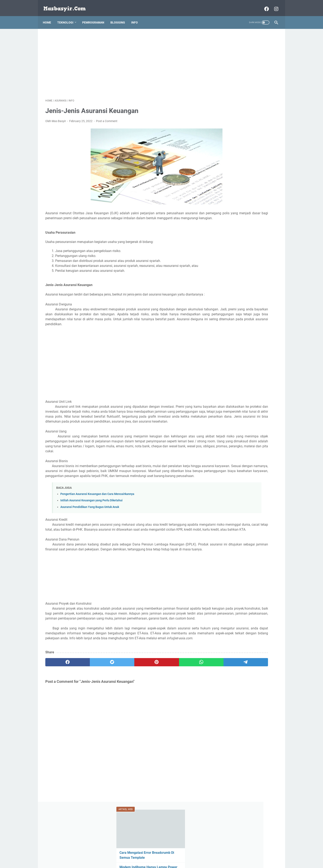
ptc (260, 183)
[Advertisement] (123, 59)
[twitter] (92, 713)
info (260, 175)
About (127, 853)
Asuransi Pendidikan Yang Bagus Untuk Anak (90, 538)
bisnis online (246, 167)
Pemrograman (96, 16)
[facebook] (61, 713)
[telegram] (185, 713)
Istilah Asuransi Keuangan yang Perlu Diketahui (91, 532)
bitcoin (263, 167)
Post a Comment (107, 118)
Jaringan (224, 183)
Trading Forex (247, 190)
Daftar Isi (194, 853)
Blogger (223, 175)
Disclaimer (142, 853)
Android (223, 160)
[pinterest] (123, 713)
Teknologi (68, 16)
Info (137, 16)
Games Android (243, 175)
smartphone (226, 190)
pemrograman (244, 183)
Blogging (120, 16)
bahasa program (260, 160)
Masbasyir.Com (167, 862)
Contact (179, 853)
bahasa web (226, 167)
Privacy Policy (161, 853)
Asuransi (239, 160)
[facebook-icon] (264, 5)
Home (49, 16)
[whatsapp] (154, 713)
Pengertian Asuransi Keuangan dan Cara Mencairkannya (97, 525)
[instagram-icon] (273, 5)
